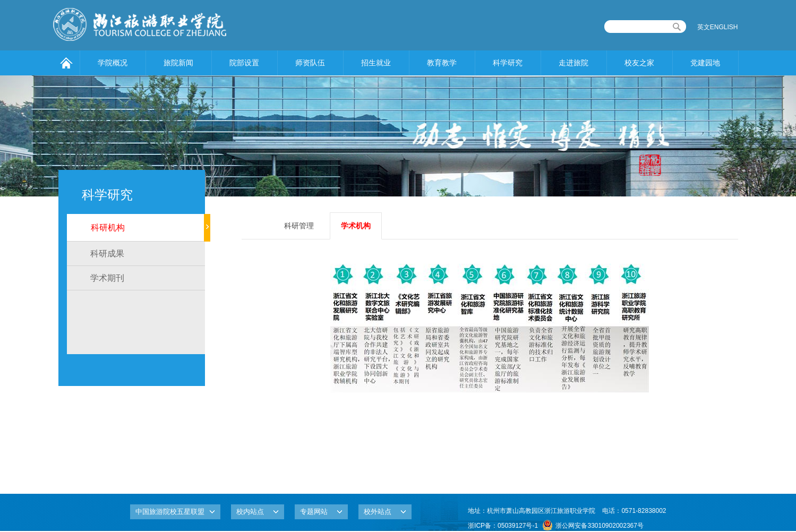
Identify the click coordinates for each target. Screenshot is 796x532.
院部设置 (244, 63)
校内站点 (250, 512)
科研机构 (108, 228)
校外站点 (378, 512)
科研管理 (299, 226)
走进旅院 (574, 63)
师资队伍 (310, 63)
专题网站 (314, 512)
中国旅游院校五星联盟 (170, 512)
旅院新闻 (178, 63)
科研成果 (107, 254)
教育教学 (442, 63)
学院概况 (113, 63)
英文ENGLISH (718, 27)
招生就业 (376, 63)
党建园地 (705, 63)
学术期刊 (107, 278)
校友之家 (639, 63)
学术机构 (356, 226)
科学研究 (508, 63)
